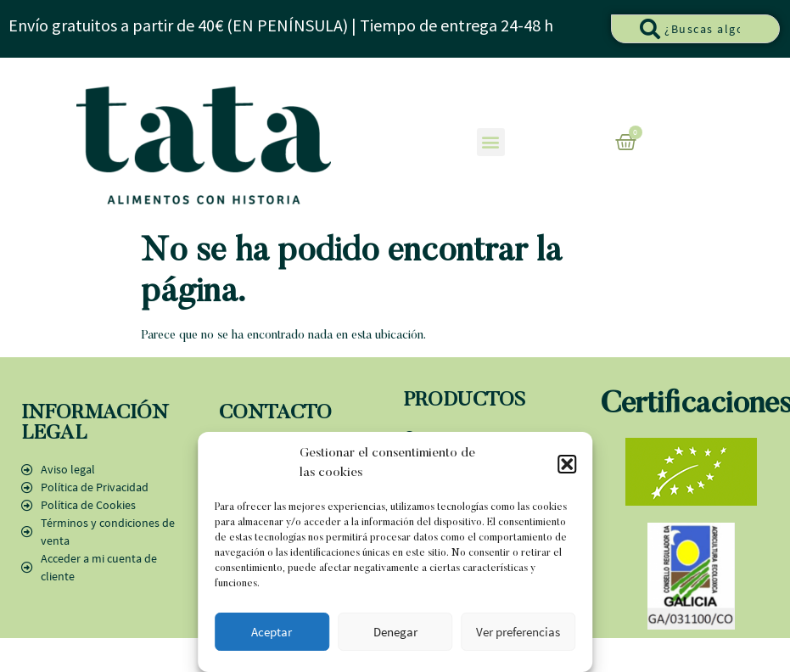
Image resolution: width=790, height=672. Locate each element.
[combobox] (695, 29)
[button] (567, 464)
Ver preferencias (518, 632)
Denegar (395, 632)
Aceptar (272, 632)
